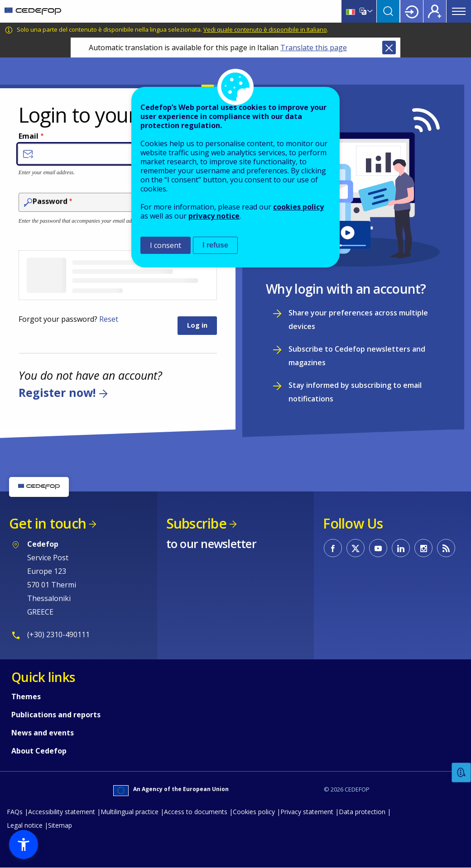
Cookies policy (254, 812)
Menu (459, 11)
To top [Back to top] (446, 847)
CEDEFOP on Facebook (333, 548)
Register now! (57, 393)
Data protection (362, 812)
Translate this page (314, 48)
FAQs (15, 812)
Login (412, 11)
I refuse (215, 245)
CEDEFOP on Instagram (423, 548)
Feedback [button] (461, 773)
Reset (109, 319)
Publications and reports (56, 715)
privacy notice (214, 216)
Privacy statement (307, 812)
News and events (43, 733)
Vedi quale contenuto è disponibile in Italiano (265, 29)
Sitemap (60, 825)
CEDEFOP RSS (446, 548)
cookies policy (298, 207)
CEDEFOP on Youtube (378, 548)
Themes (26, 696)
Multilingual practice (130, 812)
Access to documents (196, 812)
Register (435, 11)
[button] (24, 844)
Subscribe (196, 523)
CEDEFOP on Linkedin (401, 548)
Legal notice (25, 825)
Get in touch (48, 523)
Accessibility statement (62, 812)
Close (389, 48)
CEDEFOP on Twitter (356, 548)
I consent (166, 245)
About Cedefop (39, 751)
